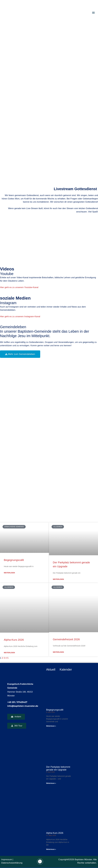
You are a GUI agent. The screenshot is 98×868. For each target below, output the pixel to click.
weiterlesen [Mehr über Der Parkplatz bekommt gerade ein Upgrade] (58, 579)
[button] (93, 13)
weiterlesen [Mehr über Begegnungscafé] (9, 573)
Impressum (7, 860)
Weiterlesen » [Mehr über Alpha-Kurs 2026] (51, 849)
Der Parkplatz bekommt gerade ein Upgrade (58, 768)
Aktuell (51, 669)
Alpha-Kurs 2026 (14, 640)
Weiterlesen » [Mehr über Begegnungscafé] (51, 726)
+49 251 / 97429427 (17, 702)
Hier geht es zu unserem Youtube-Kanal (19, 287)
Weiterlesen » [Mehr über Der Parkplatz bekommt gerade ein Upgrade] (51, 783)
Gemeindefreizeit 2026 (66, 639)
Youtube (7, 274)
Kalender (66, 669)
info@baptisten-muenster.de (23, 706)
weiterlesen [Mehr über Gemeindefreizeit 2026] (58, 652)
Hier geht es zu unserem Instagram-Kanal (20, 316)
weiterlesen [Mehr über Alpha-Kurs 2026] (9, 653)
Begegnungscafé (14, 560)
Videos (7, 269)
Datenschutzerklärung (12, 863)
